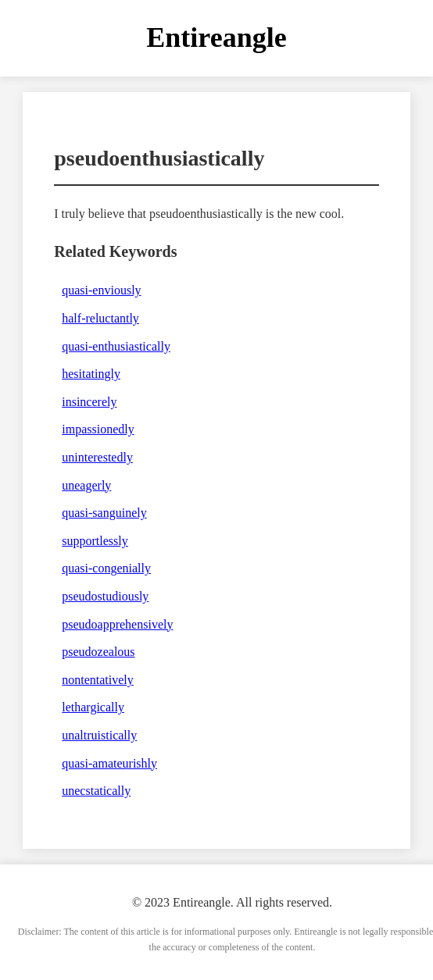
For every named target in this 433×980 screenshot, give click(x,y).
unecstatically (96, 791)
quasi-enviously (101, 290)
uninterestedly (97, 457)
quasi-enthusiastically (116, 346)
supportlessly (95, 541)
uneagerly (86, 485)
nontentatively (98, 680)
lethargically (93, 707)
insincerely (89, 402)
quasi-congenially (106, 568)
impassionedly (98, 429)
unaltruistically (99, 735)
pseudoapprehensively (117, 624)
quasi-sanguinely (104, 513)
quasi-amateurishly (109, 763)
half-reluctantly (100, 318)
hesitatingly (91, 374)
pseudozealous (98, 652)
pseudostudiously (105, 596)
